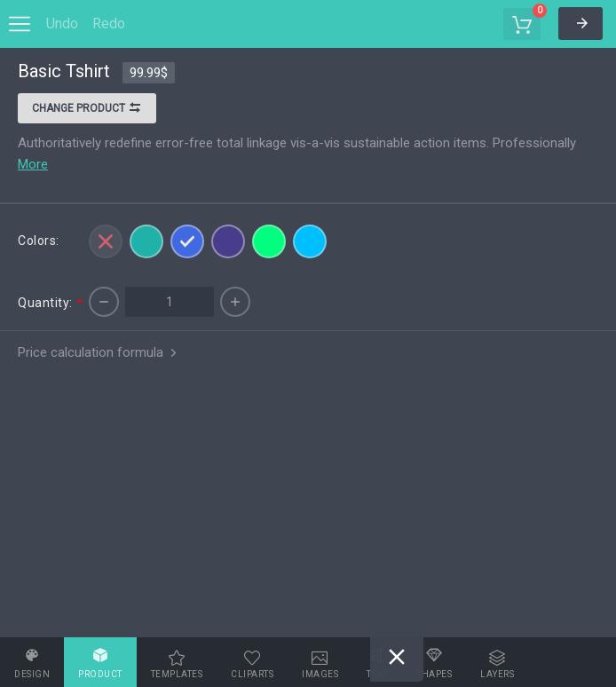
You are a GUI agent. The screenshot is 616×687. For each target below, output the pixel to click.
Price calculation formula (99, 352)
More (33, 164)
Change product (87, 110)
